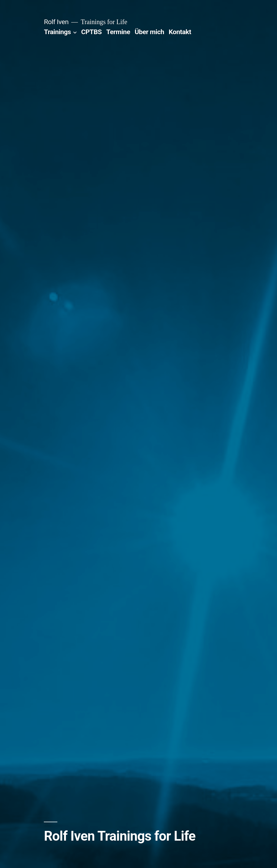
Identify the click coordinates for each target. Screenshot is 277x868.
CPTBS (91, 32)
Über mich (149, 32)
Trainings (57, 32)
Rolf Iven (56, 22)
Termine (118, 32)
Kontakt (180, 32)
